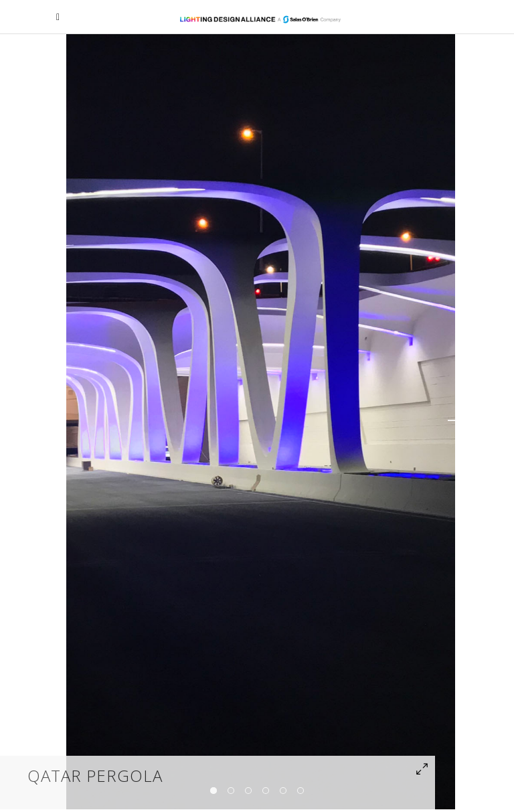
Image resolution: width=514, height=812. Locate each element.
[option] (261, 420)
